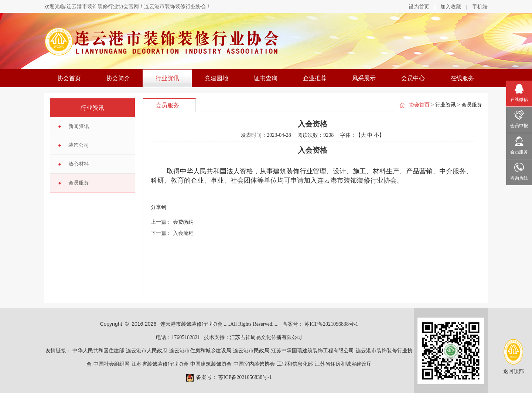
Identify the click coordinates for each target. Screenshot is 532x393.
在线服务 (462, 78)
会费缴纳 (183, 222)
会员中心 (413, 78)
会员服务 (79, 183)
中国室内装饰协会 (254, 364)
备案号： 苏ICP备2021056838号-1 (320, 324)
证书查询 (266, 78)
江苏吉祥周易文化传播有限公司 (266, 337)
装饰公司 (79, 145)
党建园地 (216, 78)
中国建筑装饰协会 (211, 364)
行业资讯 (167, 78)
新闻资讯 (79, 126)
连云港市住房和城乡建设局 (200, 351)
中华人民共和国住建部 (98, 351)
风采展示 (364, 78)
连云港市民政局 (251, 351)
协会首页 (69, 78)
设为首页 (419, 7)
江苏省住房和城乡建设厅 (343, 364)
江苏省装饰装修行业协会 (160, 364)
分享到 (158, 207)
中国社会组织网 (112, 364)
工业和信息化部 (295, 364)
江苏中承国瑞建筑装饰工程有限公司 (313, 351)
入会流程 (183, 233)
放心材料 (79, 164)
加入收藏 (451, 7)
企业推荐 (315, 78)
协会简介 (118, 78)
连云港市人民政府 (147, 351)
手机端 (480, 7)
